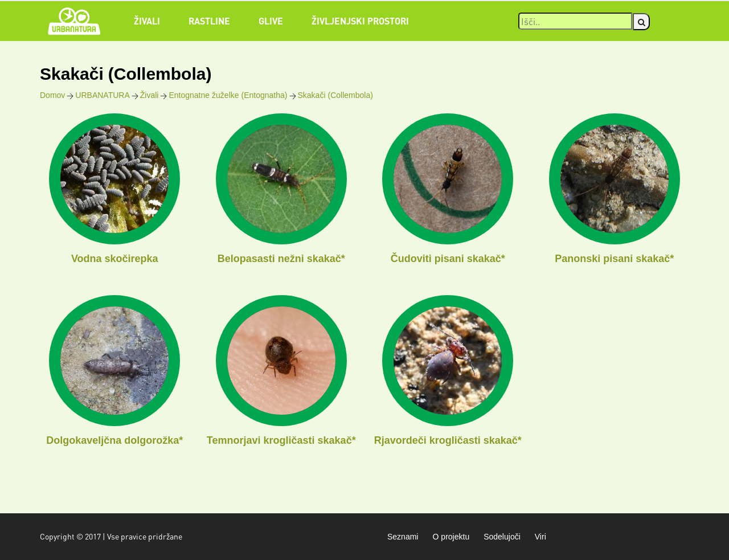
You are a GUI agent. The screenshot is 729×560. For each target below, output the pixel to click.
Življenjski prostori (360, 21)
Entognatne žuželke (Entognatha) (228, 95)
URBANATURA (102, 95)
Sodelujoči (502, 537)
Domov (52, 95)
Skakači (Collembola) (335, 95)
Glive (271, 21)
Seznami (403, 537)
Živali (147, 21)
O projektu (451, 537)
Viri (540, 537)
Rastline (209, 21)
